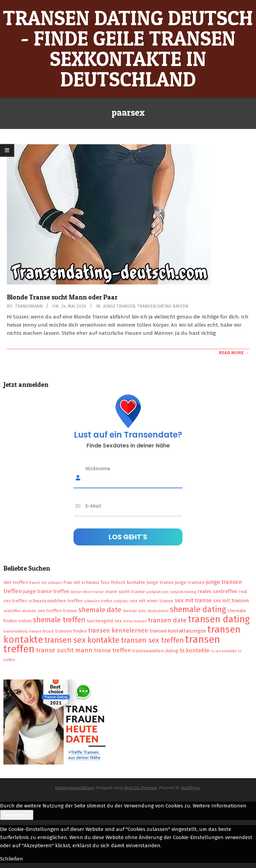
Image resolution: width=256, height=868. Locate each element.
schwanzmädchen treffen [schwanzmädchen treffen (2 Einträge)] (56, 601)
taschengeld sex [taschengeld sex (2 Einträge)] (104, 621)
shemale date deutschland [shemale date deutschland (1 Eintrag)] (146, 611)
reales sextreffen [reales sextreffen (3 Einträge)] (217, 591)
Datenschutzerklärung (75, 788)
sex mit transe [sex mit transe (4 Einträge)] (193, 600)
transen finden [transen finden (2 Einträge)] (71, 631)
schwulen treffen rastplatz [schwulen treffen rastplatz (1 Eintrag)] (106, 601)
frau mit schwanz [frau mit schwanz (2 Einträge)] (81, 582)
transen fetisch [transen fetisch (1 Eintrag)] (41, 631)
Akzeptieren (17, 815)
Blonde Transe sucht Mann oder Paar (62, 297)
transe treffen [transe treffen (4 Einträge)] (112, 650)
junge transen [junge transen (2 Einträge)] (190, 582)
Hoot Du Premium (141, 788)
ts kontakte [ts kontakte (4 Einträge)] (195, 650)
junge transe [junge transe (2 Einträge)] (160, 582)
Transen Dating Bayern (163, 306)
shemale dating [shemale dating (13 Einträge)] (198, 609)
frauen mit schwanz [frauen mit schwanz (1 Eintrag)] (46, 583)
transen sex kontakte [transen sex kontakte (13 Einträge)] (82, 640)
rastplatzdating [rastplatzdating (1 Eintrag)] (183, 592)
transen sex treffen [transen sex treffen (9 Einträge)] (152, 640)
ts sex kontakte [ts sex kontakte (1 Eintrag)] (224, 651)
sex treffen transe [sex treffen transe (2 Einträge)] (57, 611)
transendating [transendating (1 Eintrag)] (15, 631)
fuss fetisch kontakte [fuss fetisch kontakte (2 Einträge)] (123, 582)
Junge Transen (119, 306)
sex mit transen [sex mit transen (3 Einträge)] (231, 601)
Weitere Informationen (220, 806)
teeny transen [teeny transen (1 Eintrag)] (135, 621)
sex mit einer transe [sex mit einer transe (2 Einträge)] (152, 601)
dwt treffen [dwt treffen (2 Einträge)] (16, 582)
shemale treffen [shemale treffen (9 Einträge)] (59, 620)
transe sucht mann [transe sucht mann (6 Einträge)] (64, 650)
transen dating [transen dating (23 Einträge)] (219, 619)
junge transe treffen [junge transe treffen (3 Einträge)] (46, 591)
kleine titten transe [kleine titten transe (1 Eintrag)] (87, 592)
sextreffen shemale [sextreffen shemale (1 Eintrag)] (20, 611)
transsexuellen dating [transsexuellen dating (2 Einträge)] (155, 651)
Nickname (98, 468)
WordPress (190, 788)
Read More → (234, 353)
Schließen (12, 859)
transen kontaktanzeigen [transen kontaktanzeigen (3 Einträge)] (178, 631)
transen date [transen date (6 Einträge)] (167, 620)
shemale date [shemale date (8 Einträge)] (100, 610)
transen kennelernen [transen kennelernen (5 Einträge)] (118, 630)
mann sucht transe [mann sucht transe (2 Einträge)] (125, 592)
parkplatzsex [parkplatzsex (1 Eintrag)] (157, 592)
